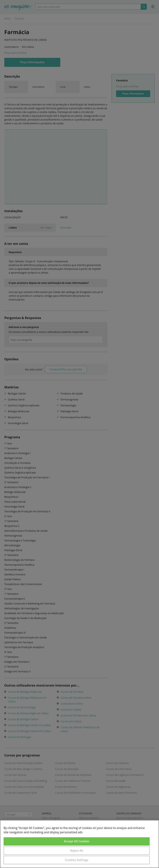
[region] (79, 844)
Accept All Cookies (77, 841)
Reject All (77, 851)
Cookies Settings (77, 860)
